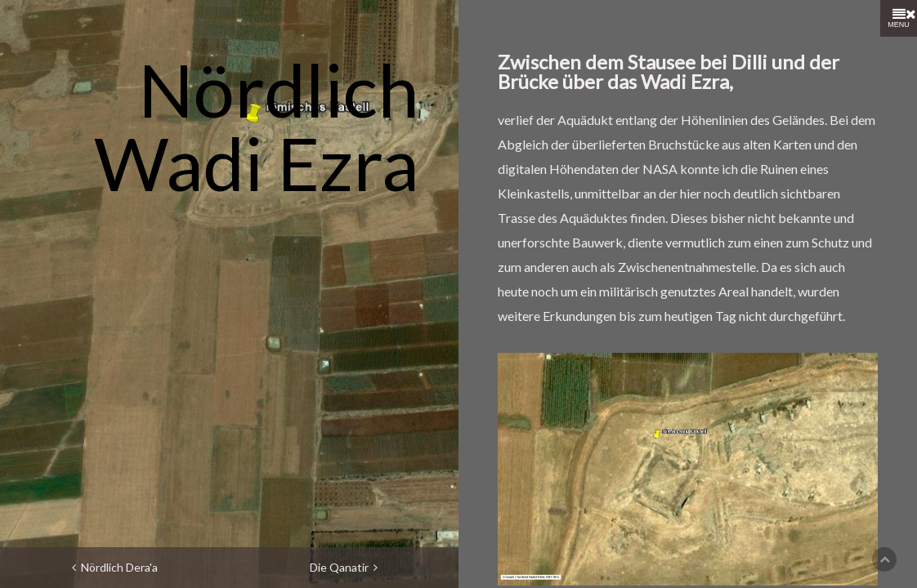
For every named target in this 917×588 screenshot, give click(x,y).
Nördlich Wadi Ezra (257, 126)
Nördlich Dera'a (115, 567)
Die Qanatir (344, 567)
